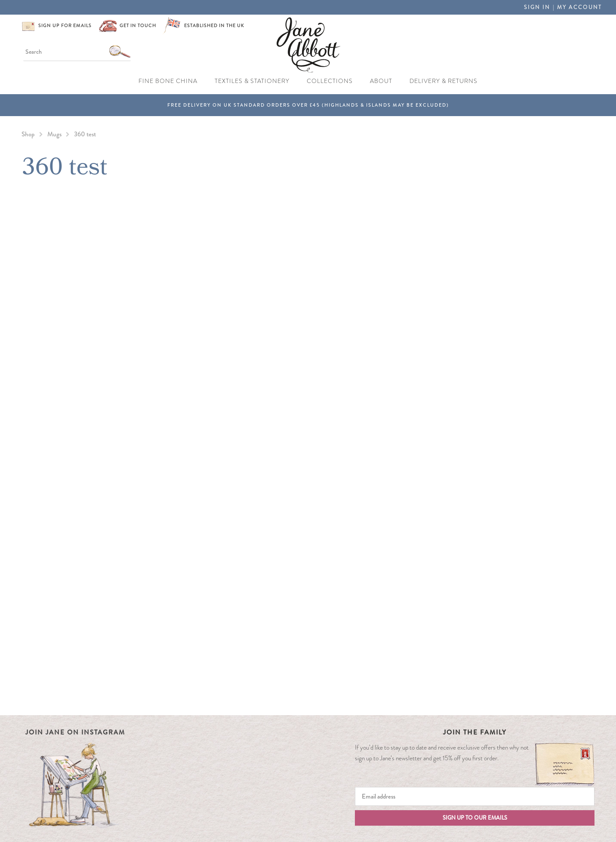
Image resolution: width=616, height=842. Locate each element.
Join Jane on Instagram (75, 732)
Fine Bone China (168, 81)
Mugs (54, 134)
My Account (579, 7)
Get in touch (138, 25)
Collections (330, 81)
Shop (28, 134)
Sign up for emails (65, 25)
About (381, 81)
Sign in (537, 7)
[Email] (475, 796)
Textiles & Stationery (252, 81)
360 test (85, 134)
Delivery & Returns (444, 81)
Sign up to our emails (475, 818)
